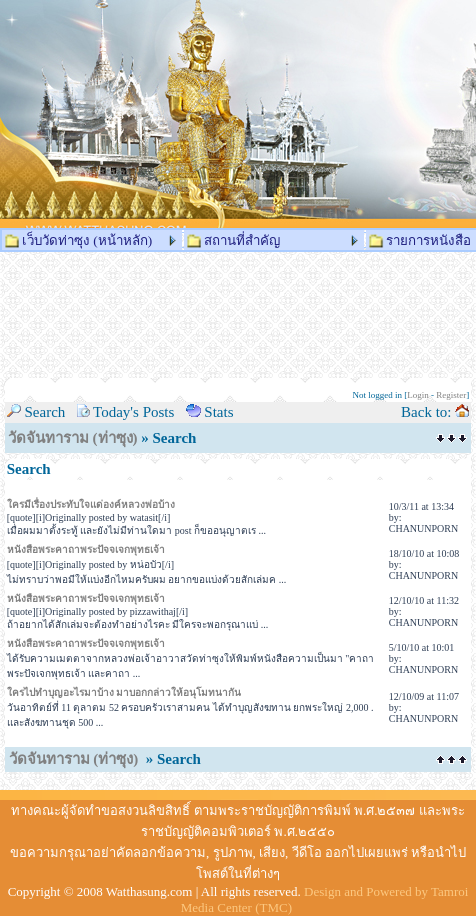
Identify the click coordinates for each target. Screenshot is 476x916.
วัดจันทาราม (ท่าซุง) (73, 438)
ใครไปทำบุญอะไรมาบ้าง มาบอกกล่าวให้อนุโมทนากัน (124, 692)
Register (451, 395)
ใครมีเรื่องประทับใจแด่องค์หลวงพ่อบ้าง (91, 504)
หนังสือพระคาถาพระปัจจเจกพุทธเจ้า (86, 549)
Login (418, 395)
